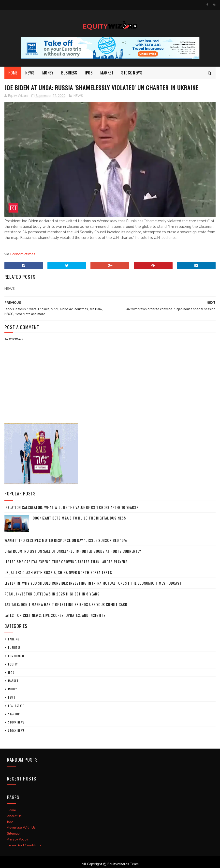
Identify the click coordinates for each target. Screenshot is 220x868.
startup (14, 714)
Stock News (132, 73)
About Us (14, 816)
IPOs (11, 673)
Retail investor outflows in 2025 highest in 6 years (52, 594)
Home (13, 73)
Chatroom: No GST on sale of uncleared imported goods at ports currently (73, 551)
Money (48, 73)
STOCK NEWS (16, 731)
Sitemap (13, 833)
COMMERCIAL (16, 656)
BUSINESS (69, 73)
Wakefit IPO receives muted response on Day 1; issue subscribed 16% (66, 540)
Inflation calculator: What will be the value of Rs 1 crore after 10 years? (72, 507)
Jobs (10, 822)
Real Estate (16, 706)
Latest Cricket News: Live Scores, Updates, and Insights (55, 615)
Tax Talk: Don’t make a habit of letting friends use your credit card (66, 604)
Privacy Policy (17, 839)
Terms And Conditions (24, 845)
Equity (13, 664)
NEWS (30, 73)
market (107, 73)
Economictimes (23, 254)
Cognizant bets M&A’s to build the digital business (79, 518)
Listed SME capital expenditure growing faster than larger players (66, 562)
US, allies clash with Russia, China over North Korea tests (58, 572)
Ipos (89, 73)
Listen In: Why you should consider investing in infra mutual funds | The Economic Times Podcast (93, 583)
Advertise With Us (21, 828)
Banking (14, 639)
